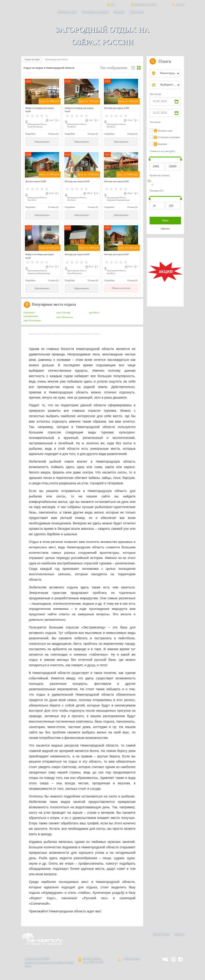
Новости (179, 934)
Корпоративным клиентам (143, 4)
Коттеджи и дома (67, 12)
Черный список (161, 934)
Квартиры (119, 12)
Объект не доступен (121, 288)
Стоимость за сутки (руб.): (162, 151)
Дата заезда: (155, 94)
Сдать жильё (136, 12)
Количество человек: (160, 175)
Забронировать (42, 142)
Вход (110, 4)
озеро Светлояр (63, 313)
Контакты (178, 4)
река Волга (94, 313)
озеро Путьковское (32, 320)
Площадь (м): (157, 190)
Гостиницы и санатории (95, 12)
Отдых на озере (32, 59)
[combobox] (169, 73)
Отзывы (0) (53, 134)
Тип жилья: (155, 122)
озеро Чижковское (64, 317)
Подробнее (30, 134)
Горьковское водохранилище (31, 314)
